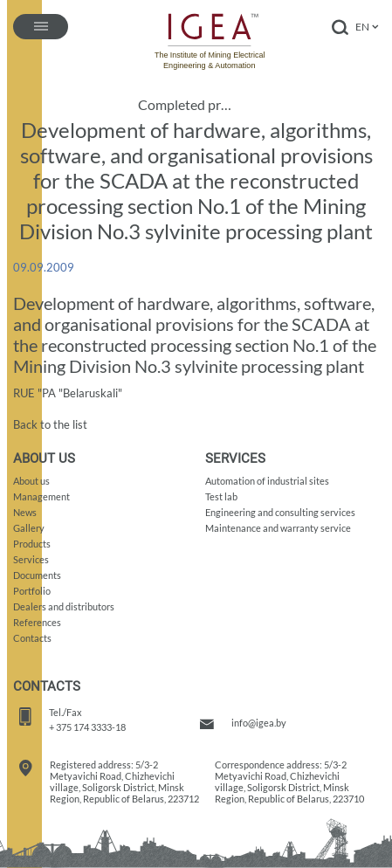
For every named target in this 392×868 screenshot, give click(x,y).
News (25, 512)
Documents (37, 575)
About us (31, 481)
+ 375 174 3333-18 (87, 727)
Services (31, 559)
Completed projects (188, 105)
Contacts (32, 638)
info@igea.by (259, 723)
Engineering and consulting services (280, 512)
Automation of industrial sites (267, 481)
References (37, 622)
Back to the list (50, 424)
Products (32, 544)
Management (41, 496)
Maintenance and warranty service (278, 528)
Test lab (221, 496)
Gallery (29, 528)
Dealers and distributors (64, 606)
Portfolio (32, 591)
